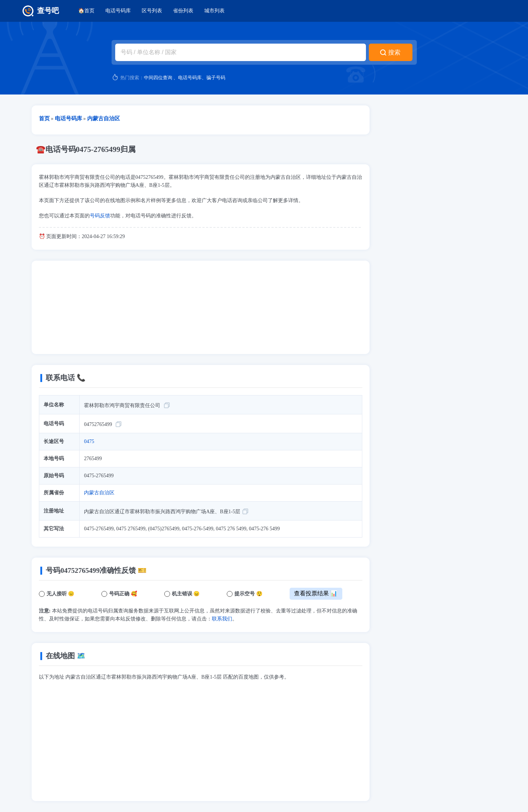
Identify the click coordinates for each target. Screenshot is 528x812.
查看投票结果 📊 (316, 593)
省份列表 (183, 11)
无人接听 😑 (61, 594)
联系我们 (222, 619)
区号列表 (152, 11)
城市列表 (214, 11)
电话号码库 (118, 11)
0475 (89, 441)
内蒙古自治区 (99, 493)
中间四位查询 (158, 78)
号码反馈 (100, 216)
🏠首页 (86, 11)
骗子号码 (216, 78)
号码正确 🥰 (123, 594)
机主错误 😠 (186, 594)
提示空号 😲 (248, 594)
